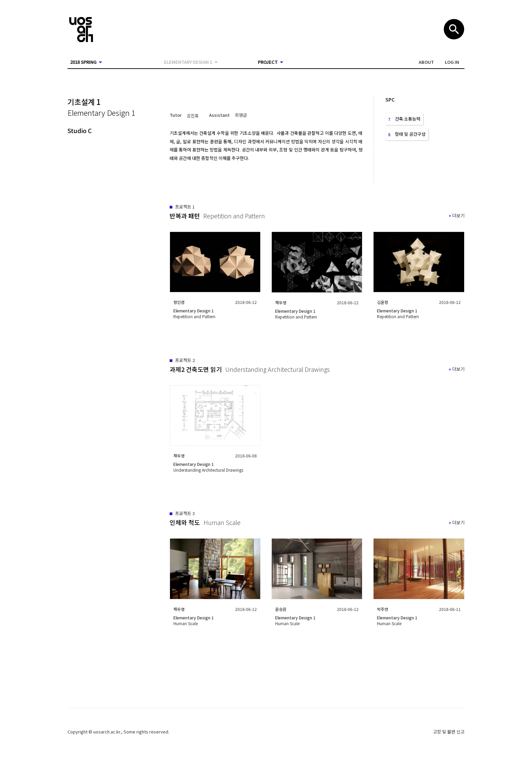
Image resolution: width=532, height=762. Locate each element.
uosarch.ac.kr (107, 732)
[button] (426, 62)
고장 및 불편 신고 (449, 732)
